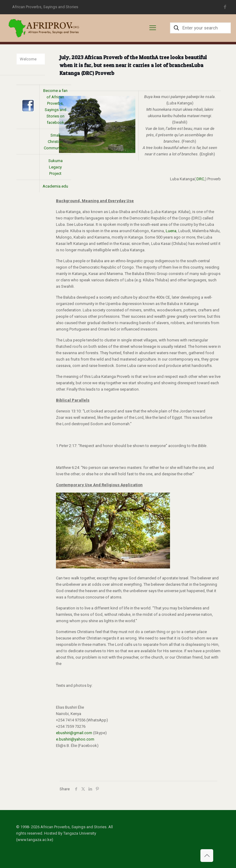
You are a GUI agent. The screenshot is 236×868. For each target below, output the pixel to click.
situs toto (232, 6)
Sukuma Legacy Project (56, 167)
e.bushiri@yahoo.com (75, 739)
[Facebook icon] (225, 7)
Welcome (28, 59)
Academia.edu (55, 186)
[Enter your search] (200, 28)
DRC (200, 179)
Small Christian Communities (55, 142)
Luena (171, 231)
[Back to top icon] (207, 856)
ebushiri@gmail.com (74, 733)
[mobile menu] (153, 28)
